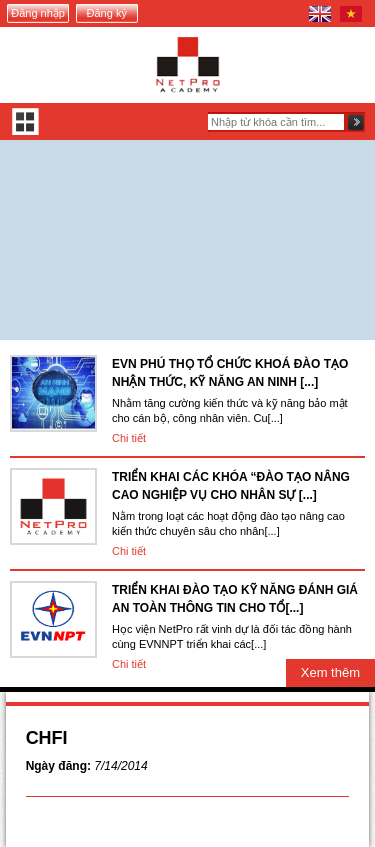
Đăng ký (107, 13)
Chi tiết (129, 438)
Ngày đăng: (58, 766)
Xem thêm (330, 672)
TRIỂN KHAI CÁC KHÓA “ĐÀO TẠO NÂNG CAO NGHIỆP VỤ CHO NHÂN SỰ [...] (231, 486)
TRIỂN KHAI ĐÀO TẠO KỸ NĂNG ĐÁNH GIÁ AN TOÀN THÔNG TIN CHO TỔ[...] (235, 599)
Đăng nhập (38, 13)
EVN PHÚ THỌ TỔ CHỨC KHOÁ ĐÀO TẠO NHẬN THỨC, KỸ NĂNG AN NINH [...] (230, 373)
